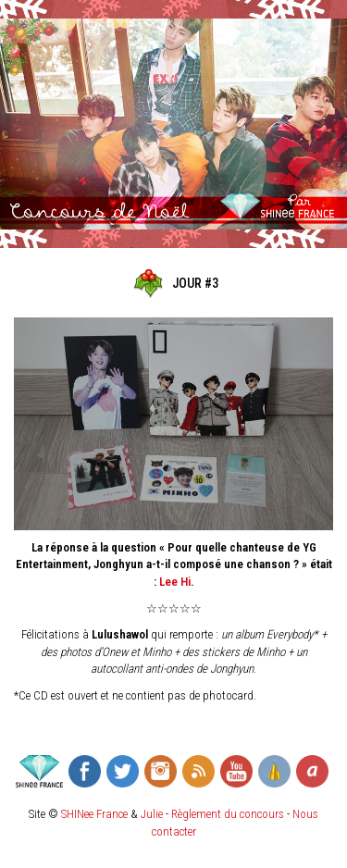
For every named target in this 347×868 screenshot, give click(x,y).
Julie (152, 814)
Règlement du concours (228, 814)
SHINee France (94, 814)
